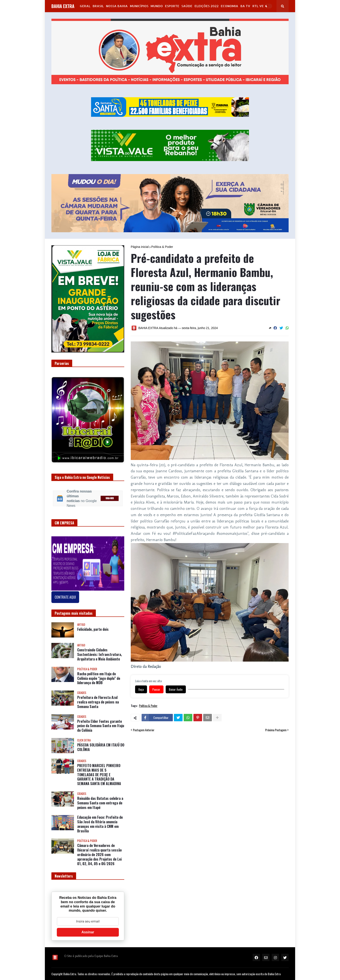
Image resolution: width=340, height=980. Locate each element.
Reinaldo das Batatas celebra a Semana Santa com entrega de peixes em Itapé (100, 803)
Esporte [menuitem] (172, 6)
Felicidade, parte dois (93, 629)
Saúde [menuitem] (187, 6)
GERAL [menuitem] (85, 6)
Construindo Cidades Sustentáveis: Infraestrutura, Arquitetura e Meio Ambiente (100, 654)
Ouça (141, 689)
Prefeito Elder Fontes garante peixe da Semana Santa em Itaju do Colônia (101, 726)
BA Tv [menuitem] (245, 6)
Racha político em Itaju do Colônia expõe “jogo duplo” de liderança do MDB (99, 678)
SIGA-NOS (110, 498)
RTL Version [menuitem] (263, 6)
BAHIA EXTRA (63, 6)
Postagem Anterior (144, 730)
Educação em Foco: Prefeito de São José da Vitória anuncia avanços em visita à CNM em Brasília (100, 824)
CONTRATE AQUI (65, 597)
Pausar (156, 689)
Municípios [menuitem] (139, 6)
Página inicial (140, 247)
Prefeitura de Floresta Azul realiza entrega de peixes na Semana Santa (98, 702)
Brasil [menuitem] (98, 6)
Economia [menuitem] (229, 6)
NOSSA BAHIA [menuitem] (117, 6)
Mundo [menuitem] (157, 6)
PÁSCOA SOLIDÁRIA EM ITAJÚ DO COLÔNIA (101, 747)
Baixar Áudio (176, 689)
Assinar (88, 932)
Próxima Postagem (276, 730)
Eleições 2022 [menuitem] (207, 6)
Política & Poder (162, 247)
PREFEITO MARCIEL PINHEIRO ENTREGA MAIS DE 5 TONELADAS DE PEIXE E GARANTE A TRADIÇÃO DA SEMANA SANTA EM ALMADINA (99, 775)
